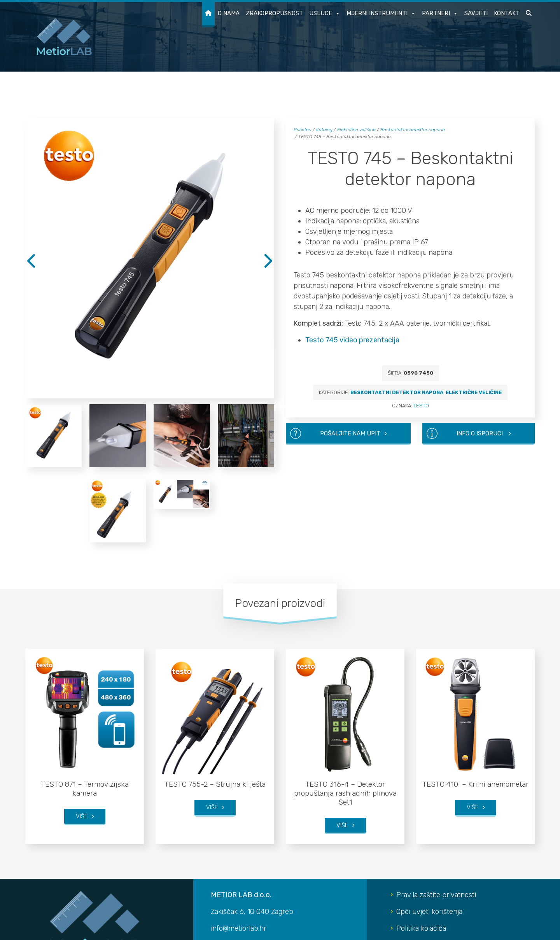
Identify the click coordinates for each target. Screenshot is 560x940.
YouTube (410, 834)
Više (82, 690)
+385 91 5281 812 (245, 817)
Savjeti (476, 13)
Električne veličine (356, 130)
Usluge (325, 14)
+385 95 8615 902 (246, 834)
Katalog (324, 130)
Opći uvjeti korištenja (429, 784)
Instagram (412, 817)
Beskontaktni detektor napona (413, 130)
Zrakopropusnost (274, 13)
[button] (529, 15)
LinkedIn (410, 851)
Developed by (513, 929)
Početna (303, 130)
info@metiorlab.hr (239, 801)
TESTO (421, 406)
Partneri (440, 14)
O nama (229, 13)
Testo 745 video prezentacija (352, 340)
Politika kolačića (421, 801)
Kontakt (507, 13)
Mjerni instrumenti (381, 14)
